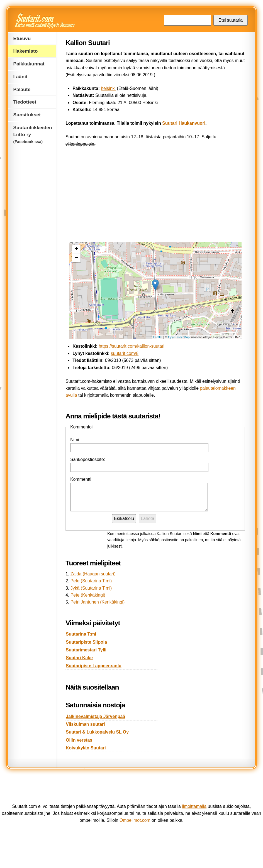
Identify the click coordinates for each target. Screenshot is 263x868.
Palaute (22, 89)
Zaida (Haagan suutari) (93, 574)
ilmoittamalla (194, 806)
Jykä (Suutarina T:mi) (91, 588)
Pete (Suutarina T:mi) (91, 581)
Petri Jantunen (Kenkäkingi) (98, 602)
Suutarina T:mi (81, 634)
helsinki (108, 88)
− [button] (76, 258)
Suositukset (27, 115)
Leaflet (158, 337)
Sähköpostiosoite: (88, 459)
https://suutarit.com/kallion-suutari (131, 346)
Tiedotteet (25, 102)
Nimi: (75, 440)
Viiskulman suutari (85, 724)
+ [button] (76, 249)
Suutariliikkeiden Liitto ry (32, 134)
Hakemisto (25, 51)
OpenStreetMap (179, 337)
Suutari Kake (79, 658)
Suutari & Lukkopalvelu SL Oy (97, 732)
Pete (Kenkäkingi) (88, 595)
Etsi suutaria (231, 20)
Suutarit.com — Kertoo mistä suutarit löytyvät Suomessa (45, 21)
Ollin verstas (79, 740)
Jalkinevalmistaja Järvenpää (95, 716)
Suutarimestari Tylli (86, 650)
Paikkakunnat (29, 64)
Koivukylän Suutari (86, 748)
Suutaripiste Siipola (86, 642)
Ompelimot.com (135, 820)
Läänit (20, 77)
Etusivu (22, 38)
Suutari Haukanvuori (184, 123)
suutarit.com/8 (125, 353)
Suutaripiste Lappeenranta (94, 666)
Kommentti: (81, 479)
